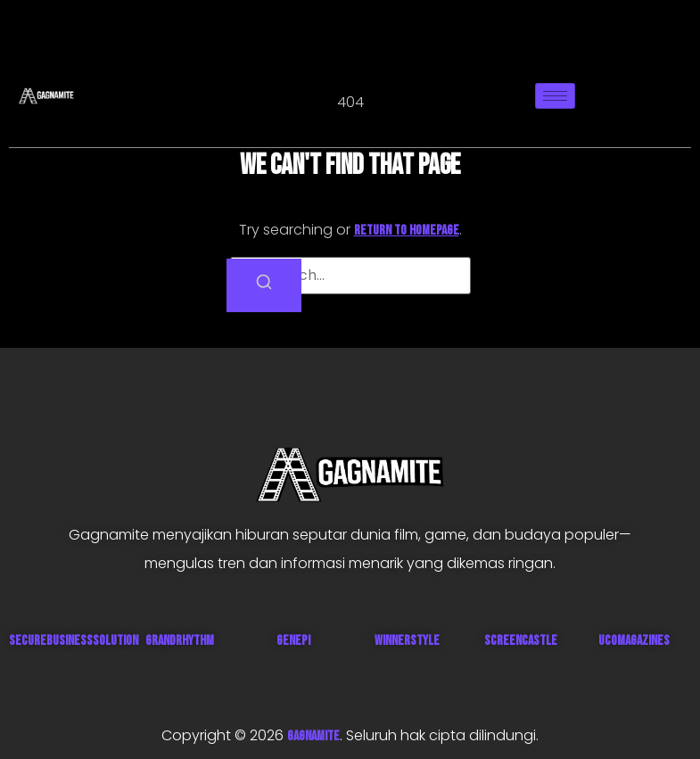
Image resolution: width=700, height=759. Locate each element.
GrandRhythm (180, 641)
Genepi (293, 641)
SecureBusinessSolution (74, 641)
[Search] (264, 285)
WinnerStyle (407, 641)
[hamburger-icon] (555, 96)
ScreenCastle (521, 641)
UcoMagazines (634, 641)
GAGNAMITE (313, 736)
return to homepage (407, 231)
